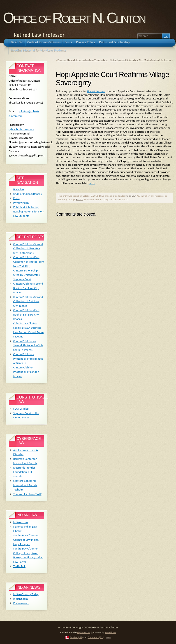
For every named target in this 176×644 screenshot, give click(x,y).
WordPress (111, 632)
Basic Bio (19, 189)
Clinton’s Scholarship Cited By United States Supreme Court (27, 275)
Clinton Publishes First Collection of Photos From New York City (29, 262)
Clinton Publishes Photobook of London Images (26, 372)
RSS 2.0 (80, 199)
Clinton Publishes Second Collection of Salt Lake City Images (28, 301)
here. (92, 183)
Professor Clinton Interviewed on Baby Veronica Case (83, 60)
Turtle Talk (19, 566)
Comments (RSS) (96, 637)
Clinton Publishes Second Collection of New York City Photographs (28, 248)
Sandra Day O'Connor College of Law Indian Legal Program (26, 540)
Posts (16, 198)
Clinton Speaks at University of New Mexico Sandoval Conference (140, 60)
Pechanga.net (21, 603)
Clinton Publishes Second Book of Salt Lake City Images (28, 288)
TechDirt (18, 489)
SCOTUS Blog (21, 409)
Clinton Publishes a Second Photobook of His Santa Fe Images (28, 345)
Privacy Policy (21, 203)
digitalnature (84, 632)
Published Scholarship (26, 207)
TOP (108, 638)
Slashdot (18, 476)
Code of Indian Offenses (28, 194)
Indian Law (131, 196)
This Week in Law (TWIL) (28, 494)
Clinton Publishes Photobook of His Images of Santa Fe (28, 359)
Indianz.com (21, 522)
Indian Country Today (26, 594)
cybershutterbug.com (21, 129)
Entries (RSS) (76, 637)
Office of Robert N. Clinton (74, 18)
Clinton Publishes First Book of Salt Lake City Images (26, 314)
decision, (97, 91)
